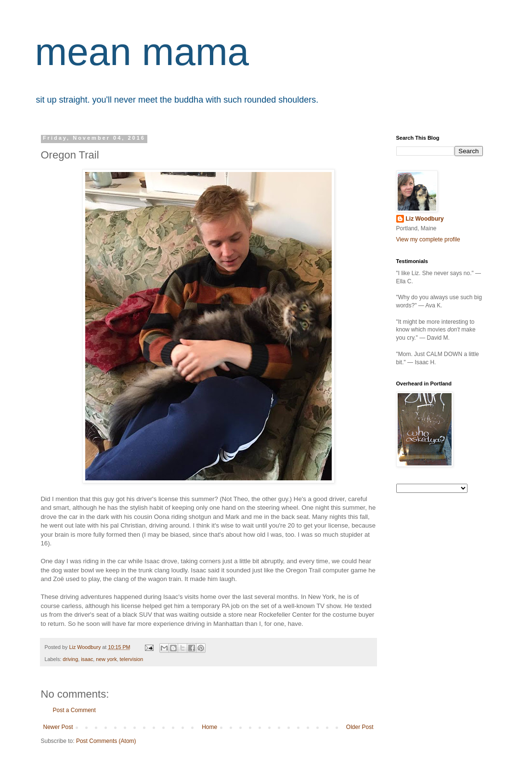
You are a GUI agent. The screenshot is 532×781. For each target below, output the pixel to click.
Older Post (360, 727)
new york (106, 659)
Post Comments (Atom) (106, 741)
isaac (87, 659)
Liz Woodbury (425, 219)
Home (209, 727)
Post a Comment (74, 710)
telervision (132, 659)
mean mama (142, 52)
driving (70, 659)
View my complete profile (428, 239)
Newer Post (58, 727)
